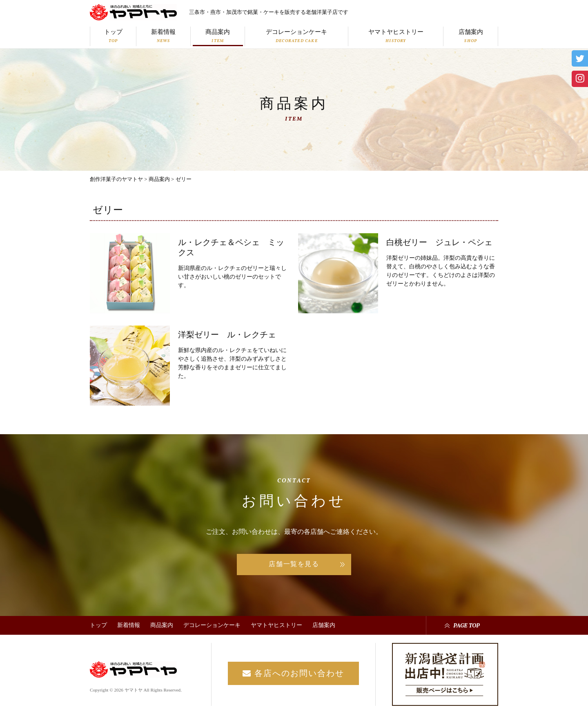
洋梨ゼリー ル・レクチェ (227, 335)
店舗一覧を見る (294, 564)
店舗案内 (471, 36)
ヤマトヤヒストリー (396, 36)
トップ (113, 36)
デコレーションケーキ (297, 36)
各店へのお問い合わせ (293, 673)
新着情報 (164, 36)
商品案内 (218, 36)
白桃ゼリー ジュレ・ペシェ (439, 242)
